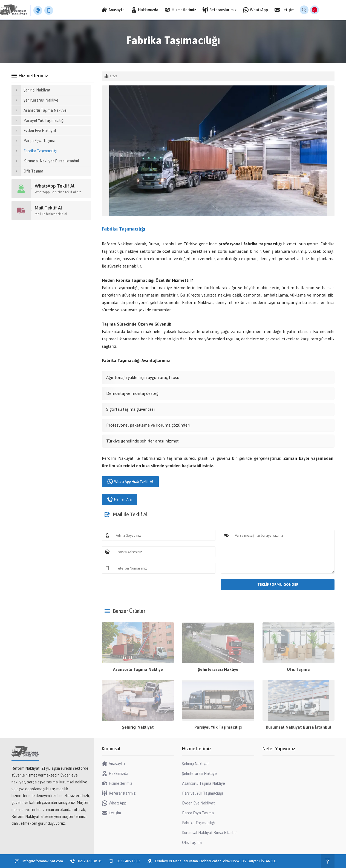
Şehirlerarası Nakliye (218, 669)
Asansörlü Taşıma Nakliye (138, 669)
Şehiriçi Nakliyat (138, 727)
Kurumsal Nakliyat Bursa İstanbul (299, 727)
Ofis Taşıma (298, 669)
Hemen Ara (119, 499)
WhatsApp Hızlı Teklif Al (130, 482)
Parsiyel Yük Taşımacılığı (218, 727)
